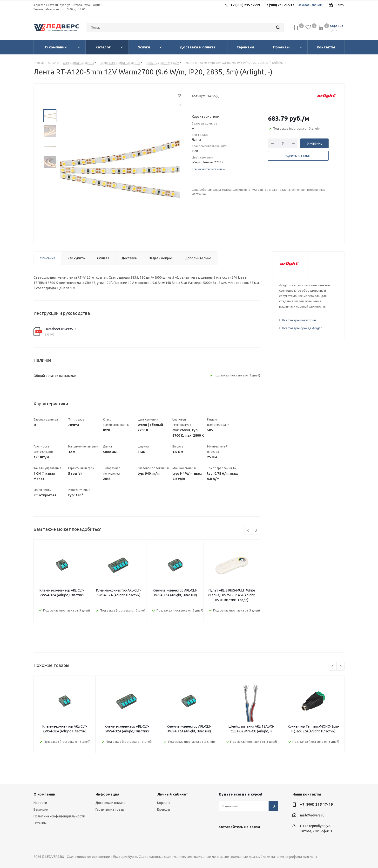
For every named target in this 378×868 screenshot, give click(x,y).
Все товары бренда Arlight (302, 328)
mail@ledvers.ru (312, 815)
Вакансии (41, 809)
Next (256, 530)
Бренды (164, 809)
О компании (44, 794)
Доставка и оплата (110, 803)
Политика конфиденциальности (59, 816)
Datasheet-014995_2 (61, 329)
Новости (40, 803)
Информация (107, 794)
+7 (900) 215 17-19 (317, 804)
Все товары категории (299, 320)
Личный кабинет (173, 794)
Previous (248, 530)
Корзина (164, 803)
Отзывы (40, 823)
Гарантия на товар (110, 809)
